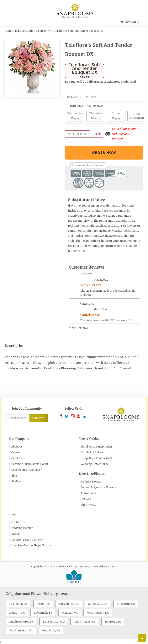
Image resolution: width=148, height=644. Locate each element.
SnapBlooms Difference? (26, 470)
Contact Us (18, 522)
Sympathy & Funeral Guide (97, 458)
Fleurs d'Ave (43, 31)
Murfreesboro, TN (21, 622)
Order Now (104, 152)
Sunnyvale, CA (98, 604)
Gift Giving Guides (92, 452)
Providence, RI (69, 604)
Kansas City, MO (54, 622)
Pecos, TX (43, 604)
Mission (16, 534)
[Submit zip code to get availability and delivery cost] (77, 134)
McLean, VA (70, 613)
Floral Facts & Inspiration (96, 447)
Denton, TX (17, 613)
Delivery (74, 97)
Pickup (91, 97)
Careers (16, 452)
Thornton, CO (126, 604)
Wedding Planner (22, 528)
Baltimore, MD (24, 31)
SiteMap (16, 481)
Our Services (19, 458)
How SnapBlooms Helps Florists (31, 545)
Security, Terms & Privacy (27, 540)
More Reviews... (79, 328)
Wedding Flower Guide (95, 464)
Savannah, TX (43, 613)
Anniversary (88, 493)
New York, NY (51, 630)
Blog (14, 476)
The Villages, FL (85, 622)
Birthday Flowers (91, 482)
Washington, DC (98, 613)
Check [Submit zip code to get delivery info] (97, 134)
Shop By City (88, 505)
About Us (17, 447)
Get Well (86, 499)
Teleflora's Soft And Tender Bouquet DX (79, 31)
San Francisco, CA (21, 630)
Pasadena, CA (18, 604)
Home (8, 31)
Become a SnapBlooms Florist (30, 464)
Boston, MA (113, 622)
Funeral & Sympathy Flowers (98, 487)
